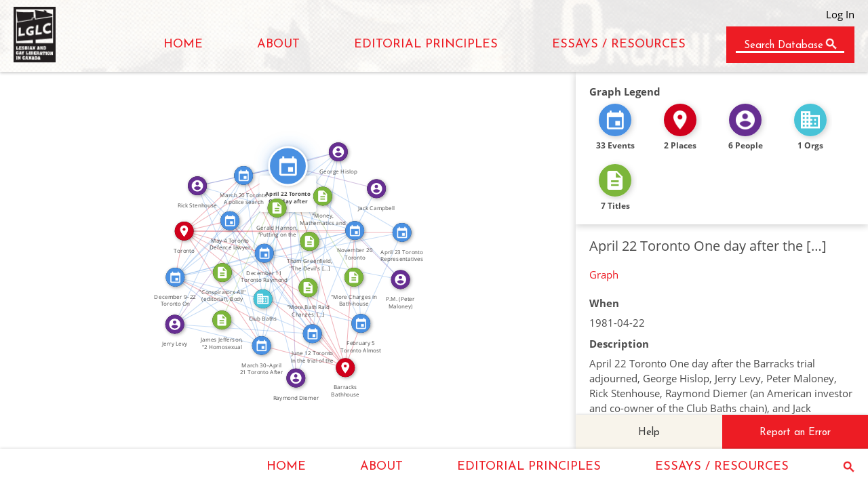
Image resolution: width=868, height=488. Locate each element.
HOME (183, 44)
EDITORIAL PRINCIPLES (426, 44)
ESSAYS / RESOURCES (619, 44)
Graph (604, 274)
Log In (840, 14)
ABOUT (278, 44)
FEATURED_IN (259, 236)
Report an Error (795, 433)
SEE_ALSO (255, 189)
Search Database (784, 46)
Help (649, 433)
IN (224, 236)
